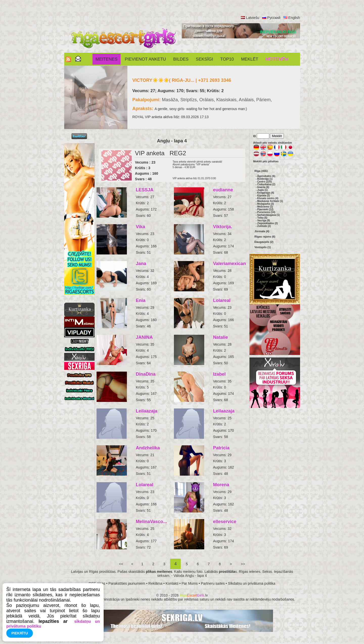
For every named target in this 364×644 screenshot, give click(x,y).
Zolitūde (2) (264, 226)
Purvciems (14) (266, 212)
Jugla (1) (263, 190)
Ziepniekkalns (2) (268, 223)
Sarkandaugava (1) (269, 215)
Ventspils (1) (263, 247)
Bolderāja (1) (265, 179)
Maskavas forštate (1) (270, 201)
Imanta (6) (263, 187)
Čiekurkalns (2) (266, 184)
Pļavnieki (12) (265, 209)
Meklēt (250, 59)
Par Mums (190, 583)
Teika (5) (262, 218)
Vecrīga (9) (264, 221)
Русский (274, 18)
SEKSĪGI (204, 59)
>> (243, 564)
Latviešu (253, 18)
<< (121, 564)
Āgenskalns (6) (266, 176)
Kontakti (172, 583)
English (294, 18)
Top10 (227, 59)
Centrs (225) (265, 182)
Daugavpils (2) (264, 242)
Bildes (181, 59)
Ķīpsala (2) (264, 196)
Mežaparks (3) (266, 204)
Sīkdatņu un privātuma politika (252, 583)
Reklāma (155, 583)
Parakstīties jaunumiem (127, 583)
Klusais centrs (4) (268, 198)
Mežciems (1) (265, 207)
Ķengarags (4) (266, 193)
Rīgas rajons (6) (265, 237)
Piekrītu (20, 633)
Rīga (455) (261, 171)
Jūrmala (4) (262, 231)
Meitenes (107, 59)
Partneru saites (213, 583)
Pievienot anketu (145, 59)
